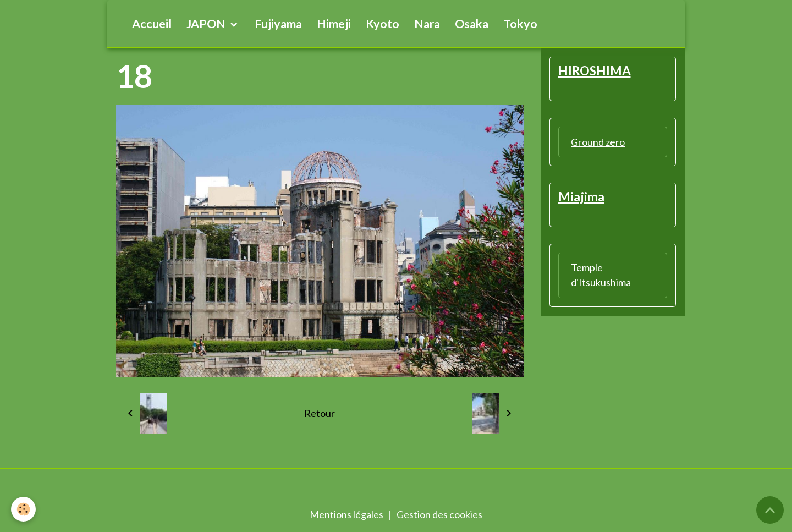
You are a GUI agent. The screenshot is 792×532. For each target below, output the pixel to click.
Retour (320, 413)
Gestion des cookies (439, 514)
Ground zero (598, 142)
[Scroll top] (770, 510)
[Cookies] (23, 509)
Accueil (152, 24)
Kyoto (383, 24)
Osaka (472, 24)
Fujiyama (278, 24)
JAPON (207, 24)
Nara (427, 24)
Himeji (334, 24)
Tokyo (520, 24)
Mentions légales (346, 514)
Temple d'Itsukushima (601, 275)
